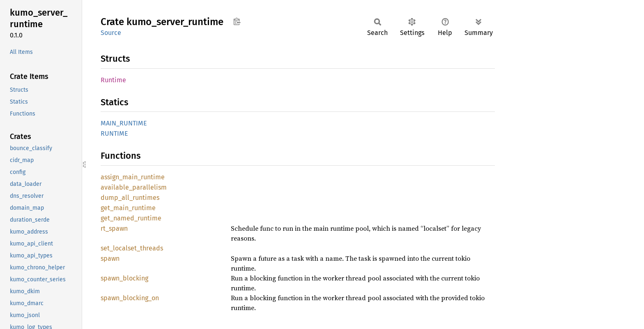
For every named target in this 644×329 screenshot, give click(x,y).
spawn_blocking (124, 278)
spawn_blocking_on (130, 298)
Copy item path (237, 21)
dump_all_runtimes (130, 198)
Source (111, 33)
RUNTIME (114, 133)
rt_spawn (114, 228)
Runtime (113, 80)
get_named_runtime (131, 218)
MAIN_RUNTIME (124, 123)
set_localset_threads (132, 248)
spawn (110, 258)
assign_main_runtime (133, 177)
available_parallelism (134, 187)
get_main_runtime (128, 208)
